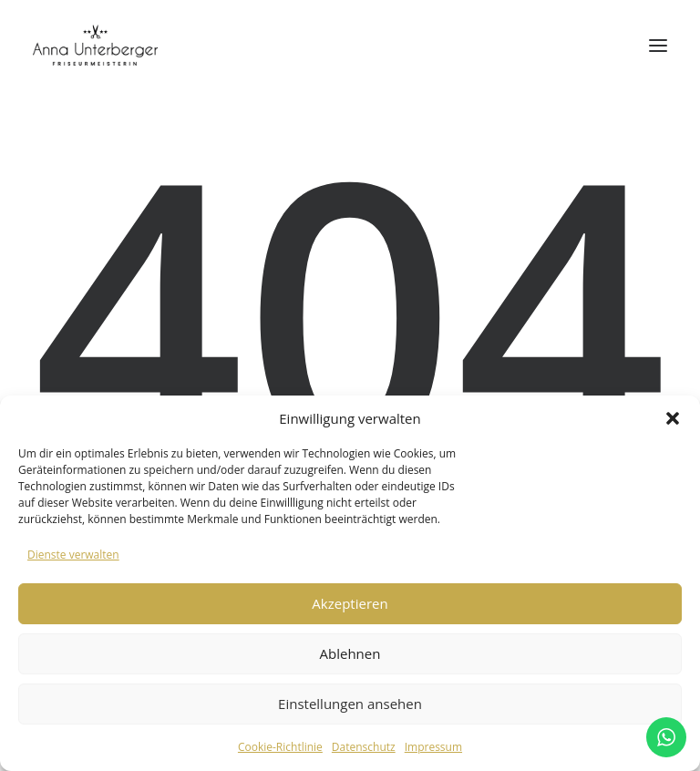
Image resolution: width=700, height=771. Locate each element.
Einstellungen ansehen (350, 704)
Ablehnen (350, 653)
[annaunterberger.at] (95, 45)
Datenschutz (364, 747)
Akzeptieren (350, 603)
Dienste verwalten (73, 555)
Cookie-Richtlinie (280, 747)
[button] (673, 418)
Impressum (433, 747)
